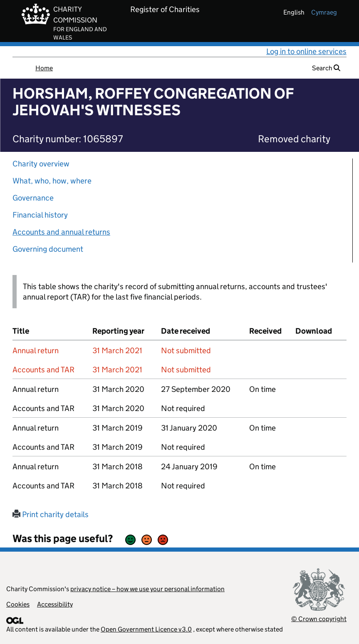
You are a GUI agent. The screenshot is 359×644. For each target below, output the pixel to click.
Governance (33, 198)
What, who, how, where (52, 181)
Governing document (48, 249)
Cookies (18, 604)
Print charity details (51, 514)
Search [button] (326, 68)
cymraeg (324, 12)
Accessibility (55, 604)
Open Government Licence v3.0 (146, 629)
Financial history (40, 215)
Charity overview (41, 164)
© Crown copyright (319, 619)
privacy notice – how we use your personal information (147, 589)
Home (44, 68)
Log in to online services (306, 51)
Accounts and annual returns (61, 232)
